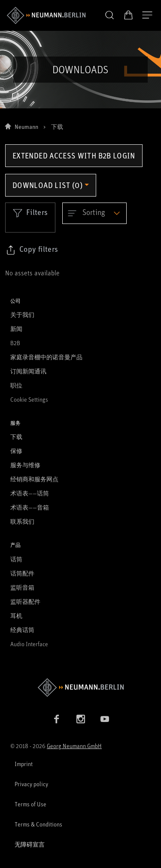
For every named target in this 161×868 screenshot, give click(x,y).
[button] (109, 15)
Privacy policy (31, 784)
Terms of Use (30, 804)
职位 (16, 385)
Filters (30, 213)
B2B (15, 343)
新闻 (16, 329)
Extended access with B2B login (74, 155)
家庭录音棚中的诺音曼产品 (46, 357)
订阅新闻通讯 (28, 371)
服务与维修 (25, 465)
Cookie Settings (29, 399)
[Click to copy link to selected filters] (32, 250)
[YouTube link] (105, 719)
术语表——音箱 (30, 507)
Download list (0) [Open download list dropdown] (47, 185)
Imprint (24, 764)
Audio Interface (29, 644)
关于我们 (22, 315)
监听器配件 (25, 601)
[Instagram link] (81, 719)
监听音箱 (22, 587)
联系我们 (22, 521)
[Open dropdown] (94, 213)
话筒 (16, 559)
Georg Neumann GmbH (74, 746)
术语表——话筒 (30, 493)
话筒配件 (22, 573)
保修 (16, 451)
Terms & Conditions (38, 824)
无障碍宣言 (30, 844)
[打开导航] (147, 15)
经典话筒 (22, 630)
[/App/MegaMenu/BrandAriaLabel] (46, 15)
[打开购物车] (128, 15)
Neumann (26, 127)
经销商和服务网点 (34, 479)
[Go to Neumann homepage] (80, 688)
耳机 (16, 616)
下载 (16, 437)
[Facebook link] (57, 719)
